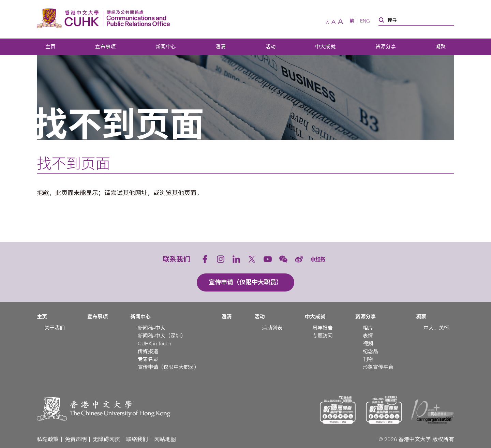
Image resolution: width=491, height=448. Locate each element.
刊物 (368, 359)
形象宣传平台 (378, 367)
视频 (368, 344)
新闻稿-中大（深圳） (162, 336)
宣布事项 (105, 47)
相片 (368, 328)
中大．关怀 (436, 328)
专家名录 (148, 359)
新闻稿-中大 (152, 328)
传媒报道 (148, 352)
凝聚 (441, 47)
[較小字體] (328, 23)
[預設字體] (333, 22)
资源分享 (386, 47)
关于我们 (55, 328)
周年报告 (323, 328)
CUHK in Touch (154, 344)
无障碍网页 (106, 439)
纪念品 (370, 352)
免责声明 (76, 439)
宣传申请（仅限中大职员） (168, 367)
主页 (50, 47)
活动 (270, 47)
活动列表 (272, 328)
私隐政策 (48, 439)
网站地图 (165, 439)
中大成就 (325, 47)
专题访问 (323, 336)
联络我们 (137, 439)
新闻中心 (166, 47)
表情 (368, 336)
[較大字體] (340, 21)
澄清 (221, 47)
